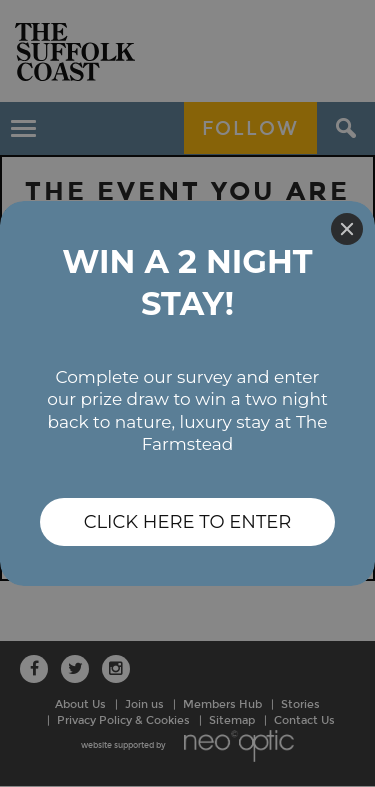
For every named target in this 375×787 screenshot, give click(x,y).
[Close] (347, 229)
